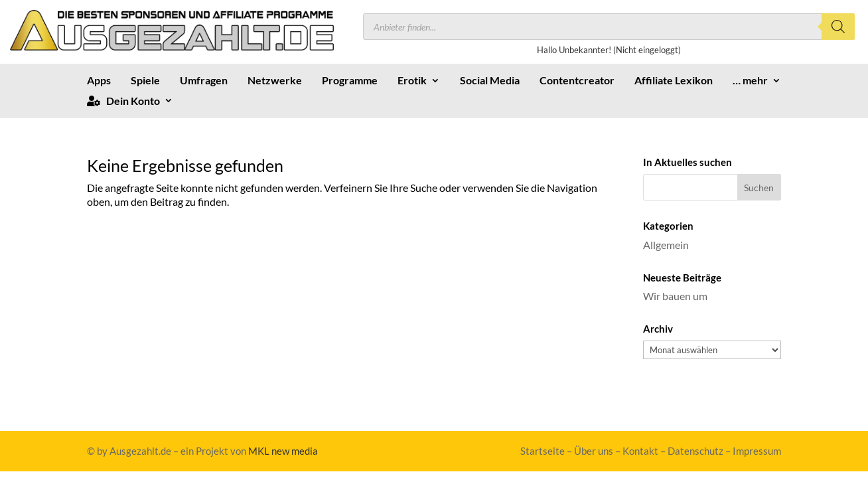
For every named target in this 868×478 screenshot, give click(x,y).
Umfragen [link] (204, 81)
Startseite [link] (542, 451)
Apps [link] (99, 81)
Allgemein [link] (666, 245)
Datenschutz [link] (695, 451)
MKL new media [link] (283, 451)
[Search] (838, 27)
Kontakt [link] (640, 451)
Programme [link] (350, 81)
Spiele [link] (145, 81)
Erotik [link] (412, 81)
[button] (760, 187)
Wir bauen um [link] (675, 296)
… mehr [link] (750, 81)
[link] (172, 46)
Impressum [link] (757, 451)
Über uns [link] (594, 451)
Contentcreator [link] (577, 81)
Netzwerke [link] (275, 81)
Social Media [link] (490, 81)
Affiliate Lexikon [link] (674, 81)
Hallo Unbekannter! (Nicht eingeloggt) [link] (609, 50)
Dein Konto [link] (123, 101)
